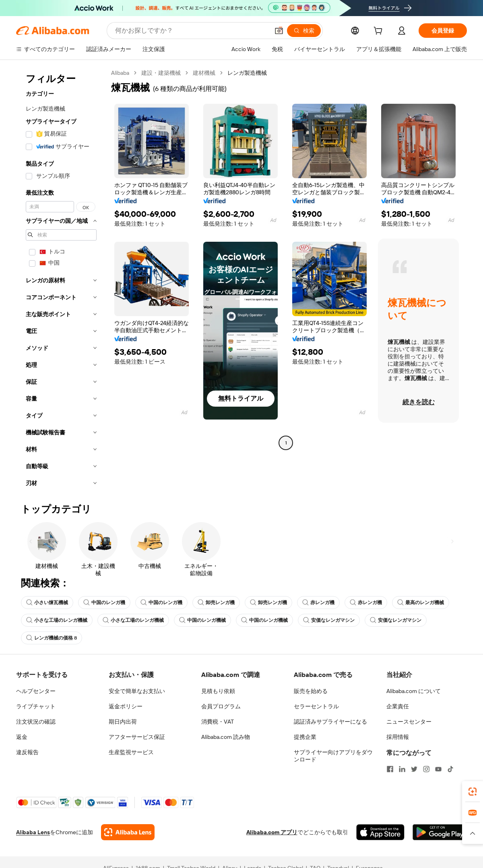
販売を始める (311, 691)
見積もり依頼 (218, 691)
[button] (279, 31)
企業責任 (398, 706)
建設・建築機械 (161, 73)
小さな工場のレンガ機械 (57, 620)
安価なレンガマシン (329, 620)
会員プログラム (221, 706)
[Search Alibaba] (191, 31)
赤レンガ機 (318, 603)
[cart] (380, 32)
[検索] (304, 31)
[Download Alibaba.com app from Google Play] (440, 832)
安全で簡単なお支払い (137, 691)
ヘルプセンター (36, 691)
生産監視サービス (131, 752)
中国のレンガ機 (104, 603)
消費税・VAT (218, 722)
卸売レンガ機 (216, 603)
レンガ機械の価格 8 (52, 638)
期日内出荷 (123, 722)
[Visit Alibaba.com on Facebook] (390, 769)
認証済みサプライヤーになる (330, 722)
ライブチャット (36, 706)
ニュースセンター (409, 722)
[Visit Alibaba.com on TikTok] (450, 769)
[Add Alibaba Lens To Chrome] (128, 832)
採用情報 (398, 737)
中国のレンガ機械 (202, 620)
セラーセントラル (316, 706)
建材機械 (204, 73)
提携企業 (305, 737)
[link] (473, 792)
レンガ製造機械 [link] (247, 73)
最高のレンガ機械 (421, 603)
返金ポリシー (126, 706)
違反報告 (27, 752)
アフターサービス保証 (137, 737)
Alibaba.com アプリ (272, 832)
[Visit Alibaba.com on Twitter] (414, 769)
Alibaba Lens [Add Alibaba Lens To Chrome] (33, 832)
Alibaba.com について (414, 691)
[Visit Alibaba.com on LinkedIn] (402, 769)
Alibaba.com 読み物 (226, 737)
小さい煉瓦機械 (47, 603)
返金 (22, 737)
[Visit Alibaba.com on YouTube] (438, 769)
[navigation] (61, 280)
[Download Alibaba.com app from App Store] (380, 832)
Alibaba (120, 73)
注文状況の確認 (36, 722)
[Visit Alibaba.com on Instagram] (426, 769)
